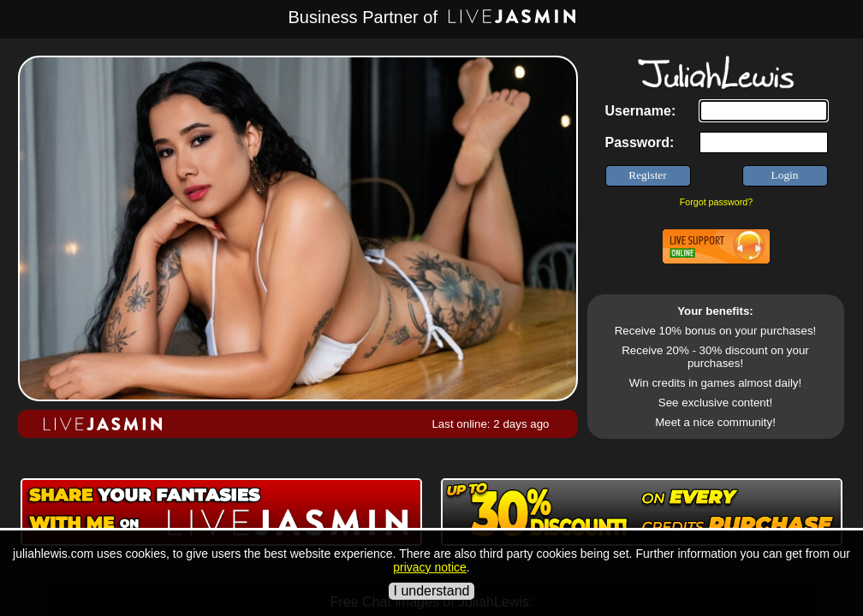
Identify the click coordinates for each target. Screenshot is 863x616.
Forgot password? (716, 202)
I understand (432, 591)
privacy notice (430, 567)
